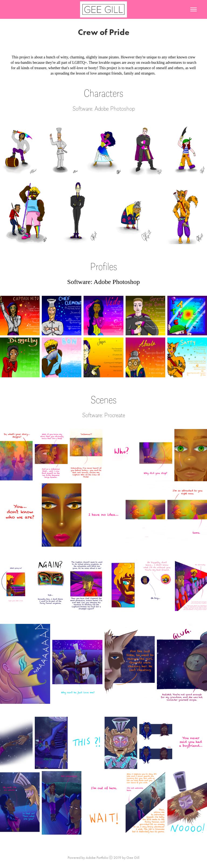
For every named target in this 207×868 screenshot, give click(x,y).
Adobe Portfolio (97, 858)
